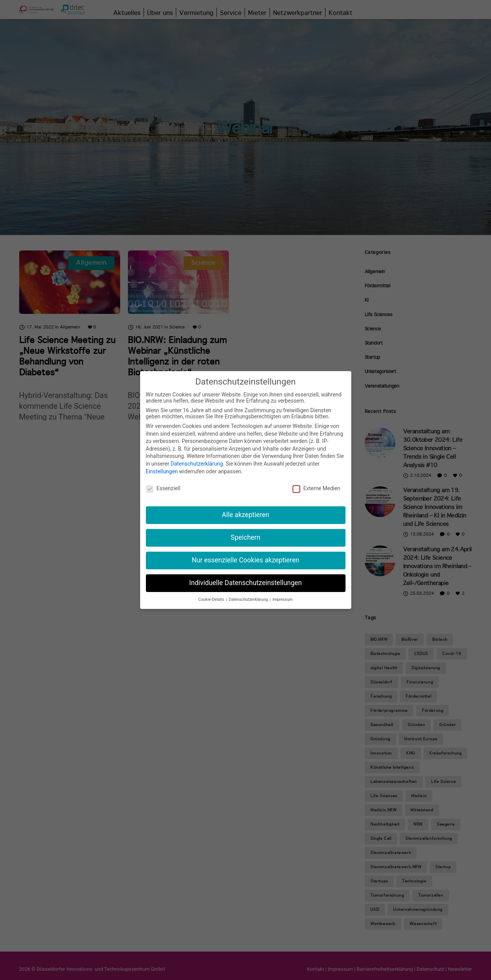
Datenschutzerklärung (197, 464)
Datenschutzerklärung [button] (249, 599)
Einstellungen (162, 471)
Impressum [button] (283, 599)
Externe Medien (316, 488)
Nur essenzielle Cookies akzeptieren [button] (245, 560)
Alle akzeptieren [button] (246, 515)
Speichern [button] (245, 537)
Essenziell (163, 488)
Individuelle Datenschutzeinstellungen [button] (245, 583)
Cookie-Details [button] (212, 599)
